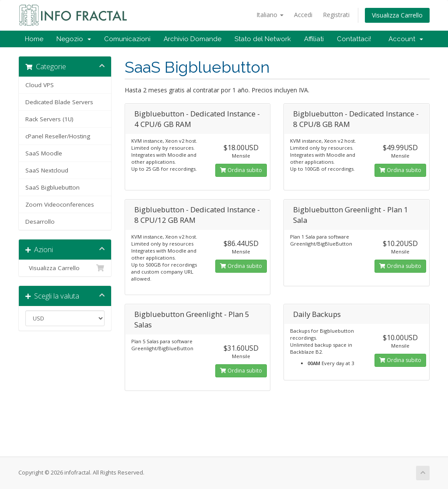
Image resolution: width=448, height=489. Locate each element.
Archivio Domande (192, 39)
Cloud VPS (40, 85)
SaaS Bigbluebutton (52, 187)
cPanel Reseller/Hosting (58, 136)
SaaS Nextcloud (47, 170)
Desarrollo (40, 222)
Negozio (74, 39)
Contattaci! (354, 39)
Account (406, 39)
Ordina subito (241, 170)
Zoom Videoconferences (60, 204)
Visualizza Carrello (397, 15)
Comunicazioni (127, 39)
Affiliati (314, 39)
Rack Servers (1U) (49, 119)
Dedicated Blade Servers (59, 102)
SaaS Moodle (44, 153)
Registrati (336, 15)
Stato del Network (263, 39)
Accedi (303, 15)
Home (34, 39)
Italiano (270, 15)
